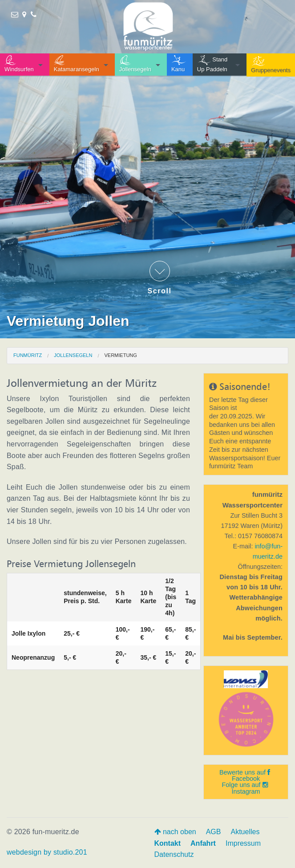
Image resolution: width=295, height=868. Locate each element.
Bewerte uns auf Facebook (245, 775)
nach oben (175, 832)
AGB (214, 832)
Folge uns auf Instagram (244, 788)
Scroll (160, 278)
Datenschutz (174, 854)
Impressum (243, 843)
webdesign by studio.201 (47, 852)
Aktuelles (245, 832)
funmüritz (28, 355)
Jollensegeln (73, 355)
